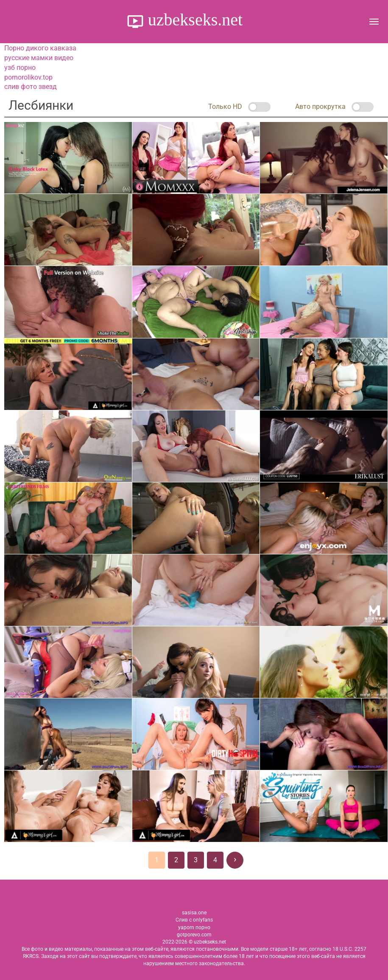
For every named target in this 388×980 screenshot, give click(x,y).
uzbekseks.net (193, 20)
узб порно (20, 68)
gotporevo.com (194, 935)
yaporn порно (194, 927)
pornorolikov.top (28, 77)
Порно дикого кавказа (40, 48)
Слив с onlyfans (194, 920)
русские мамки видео (39, 58)
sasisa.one (194, 913)
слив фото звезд (31, 87)
